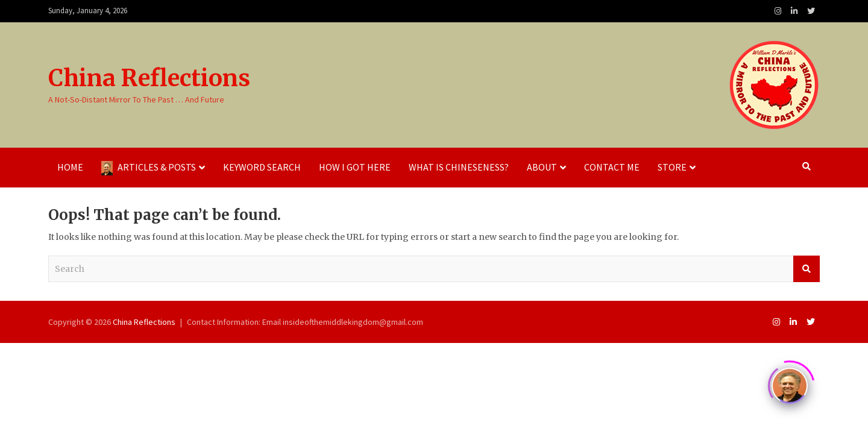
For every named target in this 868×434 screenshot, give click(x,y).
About (542, 167)
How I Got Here (355, 167)
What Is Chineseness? (459, 167)
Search (807, 269)
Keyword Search (262, 167)
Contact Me (612, 167)
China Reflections (149, 78)
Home (70, 167)
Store (672, 167)
